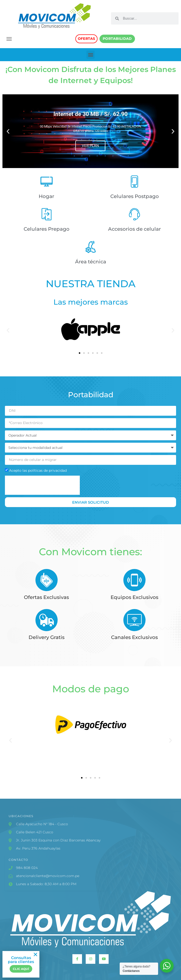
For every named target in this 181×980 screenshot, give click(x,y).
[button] (9, 39)
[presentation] (42, 485)
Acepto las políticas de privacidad (38, 470)
